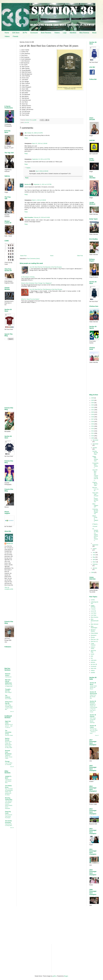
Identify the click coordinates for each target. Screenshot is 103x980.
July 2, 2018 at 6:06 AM (42, 171)
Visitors (57, 33)
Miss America (84, 33)
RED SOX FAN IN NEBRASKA (8, 682)
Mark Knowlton (29, 217)
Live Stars (94, 613)
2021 (93, 410)
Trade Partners (93, 644)
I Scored (93, 609)
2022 (93, 407)
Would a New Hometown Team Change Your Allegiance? (36, 283)
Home (7, 33)
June (94, 555)
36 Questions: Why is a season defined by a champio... (95, 535)
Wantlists (73, 33)
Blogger (66, 976)
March (95, 562)
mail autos (94, 660)
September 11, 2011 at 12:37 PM (42, 184)
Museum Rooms (93, 631)
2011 (93, 433)
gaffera (55, 976)
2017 (93, 419)
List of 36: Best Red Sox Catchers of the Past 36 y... (95, 475)
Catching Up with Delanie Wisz (8, 781)
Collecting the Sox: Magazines (95, 511)
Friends (16, 36)
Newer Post (23, 256)
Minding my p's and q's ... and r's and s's (9, 726)
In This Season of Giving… (28, 277)
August (95, 549)
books (92, 654)
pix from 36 (94, 664)
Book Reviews (46, 33)
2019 (93, 414)
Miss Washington (94, 627)
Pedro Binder (94, 633)
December (95, 440)
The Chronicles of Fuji (8, 732)
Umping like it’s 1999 (95, 484)
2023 (93, 405)
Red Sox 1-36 (95, 639)
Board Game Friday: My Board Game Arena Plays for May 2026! (9, 745)
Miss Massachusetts (95, 621)
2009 (93, 438)
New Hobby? (8, 692)
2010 (93, 436)
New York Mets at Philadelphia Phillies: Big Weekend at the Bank (9, 792)
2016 (93, 422)
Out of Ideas (8, 699)
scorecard (94, 666)
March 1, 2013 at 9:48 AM (39, 200)
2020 (93, 412)
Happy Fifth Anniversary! (95, 459)
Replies (28, 168)
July (94, 552)
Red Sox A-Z (94, 642)
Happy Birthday (93, 606)
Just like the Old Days (95, 453)
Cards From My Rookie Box (93, 697)
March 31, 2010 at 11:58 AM (40, 143)
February (95, 564)
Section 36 (28, 184)
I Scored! (95, 526)
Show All (12, 712)
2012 (93, 431)
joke (92, 656)
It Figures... (95, 524)
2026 (93, 398)
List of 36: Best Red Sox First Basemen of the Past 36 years (46, 267)
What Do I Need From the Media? (30, 299)
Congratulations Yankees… (95, 465)
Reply (26, 138)
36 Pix (25, 33)
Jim (26, 133)
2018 (93, 417)
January (95, 568)
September (95, 545)
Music (94, 33)
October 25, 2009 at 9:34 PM (35, 133)
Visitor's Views (93, 648)
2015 (93, 424)
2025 (93, 400)
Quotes (93, 637)
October (95, 448)
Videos (7, 36)
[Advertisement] (51, 321)
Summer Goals (9, 735)
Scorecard (34, 33)
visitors (93, 671)
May (94, 557)
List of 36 (27, 122)
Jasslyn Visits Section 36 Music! (93, 687)
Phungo (7, 761)
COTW (93, 600)
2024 (93, 403)
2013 (93, 429)
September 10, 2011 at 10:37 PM (41, 159)
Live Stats (94, 615)
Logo (65, 33)
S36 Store (16, 33)
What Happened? (95, 505)
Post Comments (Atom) (33, 259)
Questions (94, 635)
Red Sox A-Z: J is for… (95, 489)
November (95, 444)
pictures (93, 662)
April (94, 559)
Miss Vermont (95, 624)
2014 (93, 426)
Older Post (80, 256)
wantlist (93, 673)
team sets (94, 668)
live (92, 658)
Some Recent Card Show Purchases (9, 816)
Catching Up (8, 677)
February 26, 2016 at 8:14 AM (42, 217)
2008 (93, 572)
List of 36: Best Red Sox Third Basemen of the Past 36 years (46, 289)
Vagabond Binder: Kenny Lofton (9, 757)
